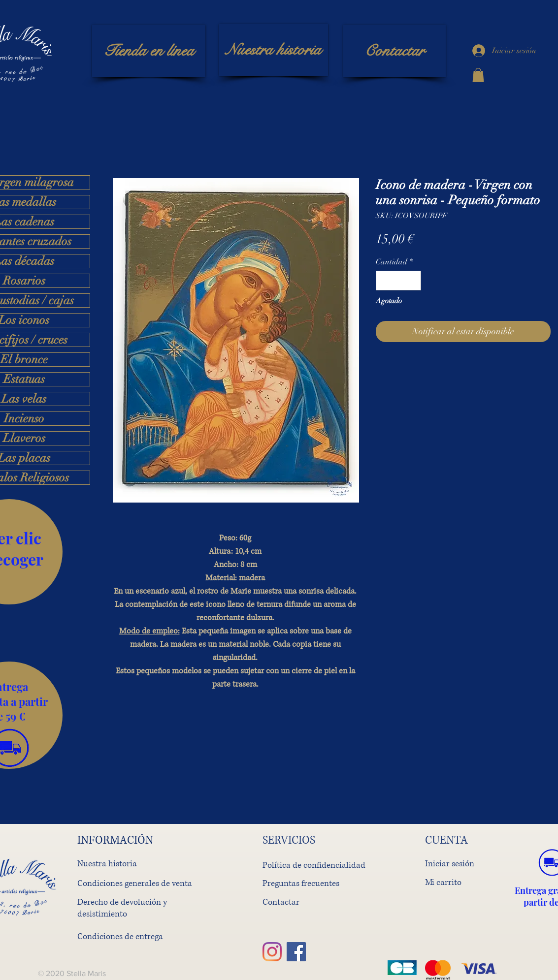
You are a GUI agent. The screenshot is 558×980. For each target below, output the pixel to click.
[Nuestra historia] (274, 50)
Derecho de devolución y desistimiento (122, 908)
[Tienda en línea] (149, 51)
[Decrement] (384, 281)
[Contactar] (394, 51)
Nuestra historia (107, 864)
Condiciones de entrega (120, 936)
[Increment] (413, 281)
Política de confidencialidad (314, 865)
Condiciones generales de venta (135, 883)
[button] (478, 75)
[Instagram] (272, 952)
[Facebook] (296, 952)
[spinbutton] (398, 281)
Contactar (281, 902)
